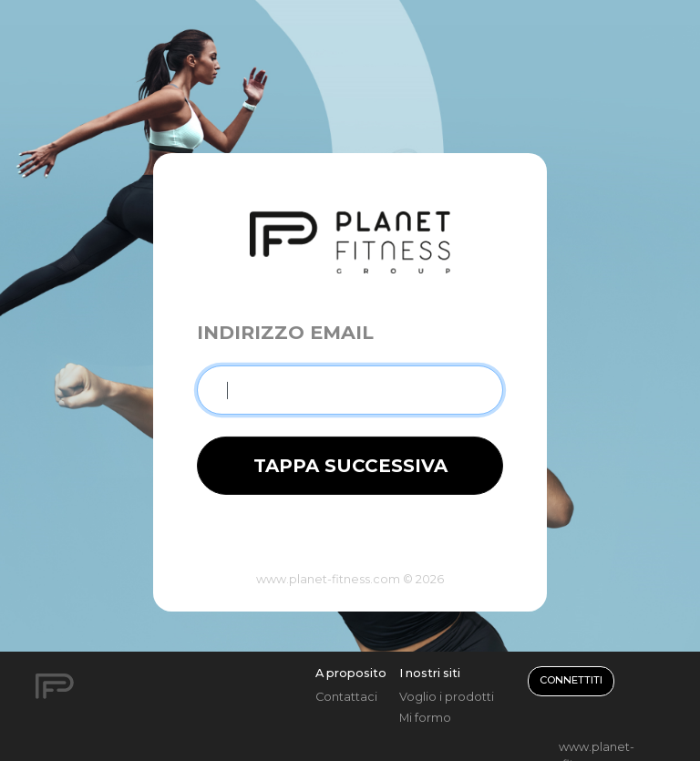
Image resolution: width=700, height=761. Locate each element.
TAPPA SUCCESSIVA (350, 466)
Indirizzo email (285, 332)
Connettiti (571, 680)
